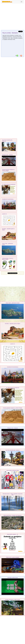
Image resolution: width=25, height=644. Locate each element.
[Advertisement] (12, 17)
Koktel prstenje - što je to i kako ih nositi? (8, 259)
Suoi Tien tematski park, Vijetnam (13, 450)
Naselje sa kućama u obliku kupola (13, 600)
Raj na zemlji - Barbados (10, 33)
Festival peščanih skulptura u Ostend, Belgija (8, 170)
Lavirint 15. (4, 214)
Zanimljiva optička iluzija (13, 578)
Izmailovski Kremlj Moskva (8, 199)
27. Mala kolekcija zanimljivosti (9, 184)
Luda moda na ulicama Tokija (13, 470)
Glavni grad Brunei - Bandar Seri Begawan (13, 515)
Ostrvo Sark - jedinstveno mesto (13, 303)
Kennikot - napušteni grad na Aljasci (13, 324)
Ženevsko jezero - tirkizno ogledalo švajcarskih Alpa (13, 494)
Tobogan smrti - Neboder (7, 155)
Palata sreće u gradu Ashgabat (13, 557)
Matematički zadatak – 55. (13, 534)
